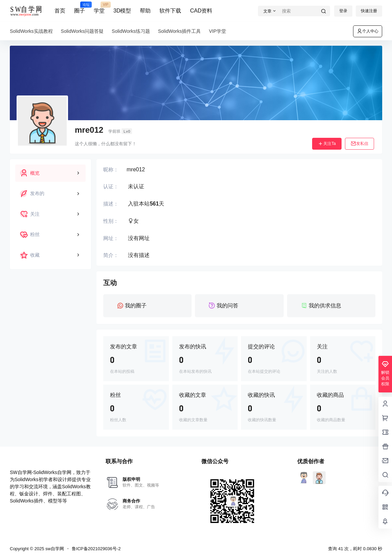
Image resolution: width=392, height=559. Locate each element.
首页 (60, 11)
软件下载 (170, 11)
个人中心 (368, 31)
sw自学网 (54, 549)
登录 (343, 11)
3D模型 (122, 11)
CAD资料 (201, 11)
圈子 (80, 8)
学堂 (99, 8)
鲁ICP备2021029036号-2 (96, 549)
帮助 (145, 11)
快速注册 (369, 11)
